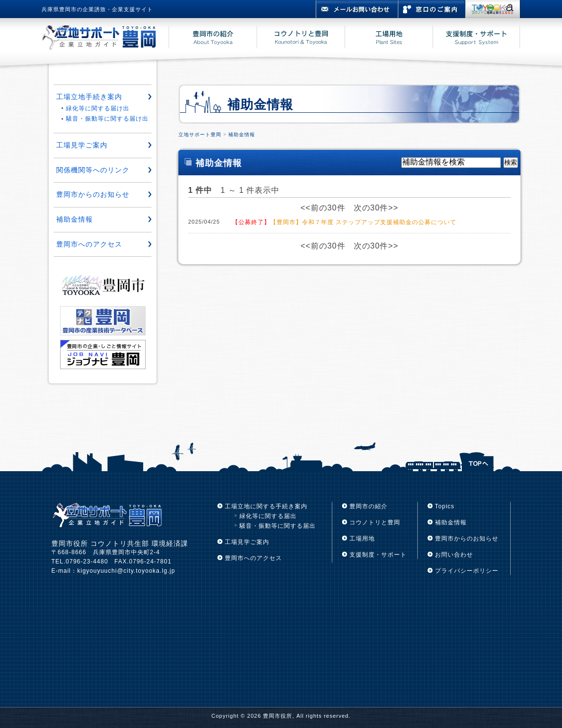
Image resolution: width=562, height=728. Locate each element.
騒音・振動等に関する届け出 (107, 119)
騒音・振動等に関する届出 (278, 526)
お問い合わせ (454, 555)
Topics (445, 506)
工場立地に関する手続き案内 (266, 506)
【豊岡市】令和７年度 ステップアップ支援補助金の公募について (344, 222)
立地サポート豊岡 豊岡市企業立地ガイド (105, 39)
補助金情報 (242, 135)
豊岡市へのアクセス (89, 244)
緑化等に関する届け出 (98, 108)
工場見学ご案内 (82, 145)
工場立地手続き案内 (89, 97)
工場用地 (362, 539)
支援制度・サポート (378, 555)
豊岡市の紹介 (368, 506)
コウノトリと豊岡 (375, 522)
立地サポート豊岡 (200, 135)
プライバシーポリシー (467, 571)
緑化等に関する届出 (268, 516)
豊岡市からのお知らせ (93, 194)
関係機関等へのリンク (93, 170)
